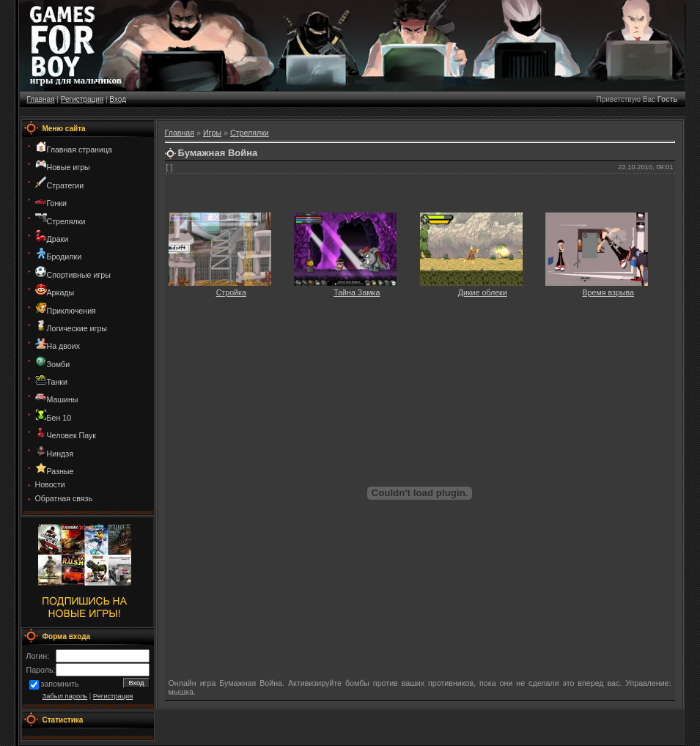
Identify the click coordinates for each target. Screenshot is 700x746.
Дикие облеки (483, 292)
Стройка (231, 292)
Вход (118, 99)
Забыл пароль (65, 696)
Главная (41, 99)
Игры (212, 133)
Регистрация (82, 99)
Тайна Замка (357, 292)
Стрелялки (250, 133)
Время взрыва (609, 292)
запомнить (60, 684)
